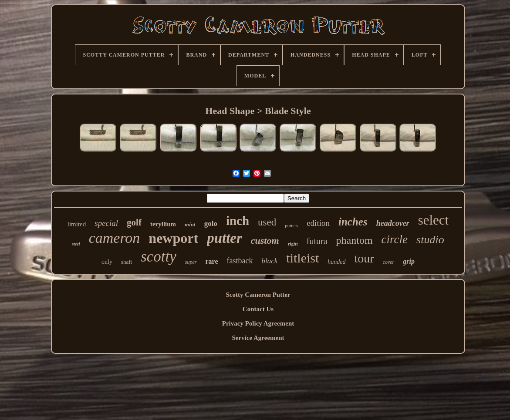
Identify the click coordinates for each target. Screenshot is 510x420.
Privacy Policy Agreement (258, 323)
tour (364, 258)
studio (430, 240)
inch (238, 221)
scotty (159, 257)
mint (190, 224)
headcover (393, 223)
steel (76, 244)
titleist (302, 258)
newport (173, 238)
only (107, 262)
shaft (127, 262)
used (267, 222)
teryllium (163, 224)
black (269, 261)
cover (389, 262)
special (106, 223)
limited (77, 224)
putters (291, 225)
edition (318, 223)
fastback (240, 261)
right (293, 244)
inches (353, 222)
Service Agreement (258, 338)
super (191, 262)
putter (225, 238)
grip (409, 261)
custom (265, 240)
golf (134, 222)
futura (317, 241)
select (434, 220)
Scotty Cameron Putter (258, 295)
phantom (355, 240)
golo (211, 223)
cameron (115, 238)
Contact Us (258, 309)
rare (212, 261)
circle (395, 239)
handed (336, 262)
